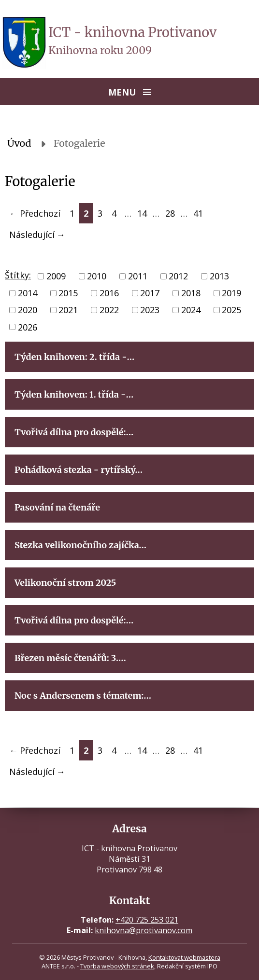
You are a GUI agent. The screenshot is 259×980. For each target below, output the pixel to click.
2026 (28, 327)
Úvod (19, 143)
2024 (191, 310)
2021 (68, 310)
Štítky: (18, 275)
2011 (138, 276)
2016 (109, 293)
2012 (178, 276)
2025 (231, 310)
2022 (109, 310)
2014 (28, 293)
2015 (68, 293)
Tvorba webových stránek (117, 966)
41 (198, 213)
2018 (191, 293)
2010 (97, 276)
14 (142, 213)
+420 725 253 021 (147, 920)
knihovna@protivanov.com (144, 930)
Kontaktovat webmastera (184, 957)
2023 (150, 310)
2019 (231, 293)
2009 (56, 276)
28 (170, 213)
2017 (150, 293)
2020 (28, 310)
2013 (219, 276)
